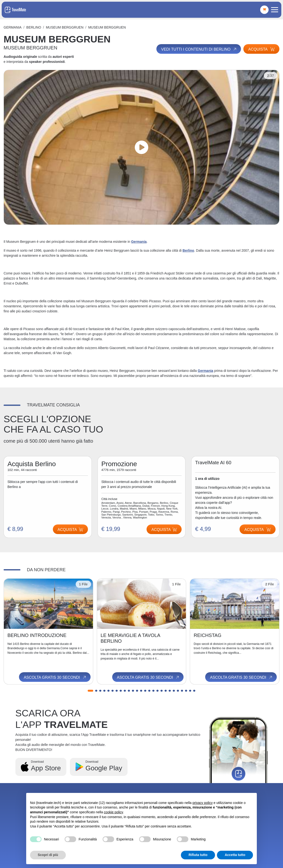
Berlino (34, 27)
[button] (90, 691)
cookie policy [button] (113, 812)
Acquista (261, 49)
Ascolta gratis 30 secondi (55, 678)
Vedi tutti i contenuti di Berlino (199, 49)
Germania (13, 27)
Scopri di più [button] (48, 855)
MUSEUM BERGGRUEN (65, 27)
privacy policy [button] (203, 803)
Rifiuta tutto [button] (198, 855)
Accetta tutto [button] (235, 855)
